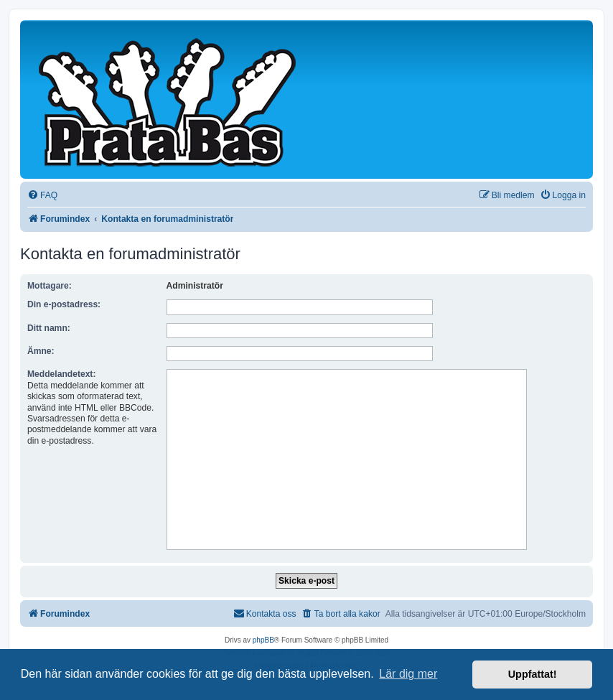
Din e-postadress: (64, 304)
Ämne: (41, 351)
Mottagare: (50, 286)
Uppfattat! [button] (533, 674)
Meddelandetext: (61, 374)
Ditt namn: (49, 328)
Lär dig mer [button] (408, 674)
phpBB (263, 640)
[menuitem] (42, 196)
